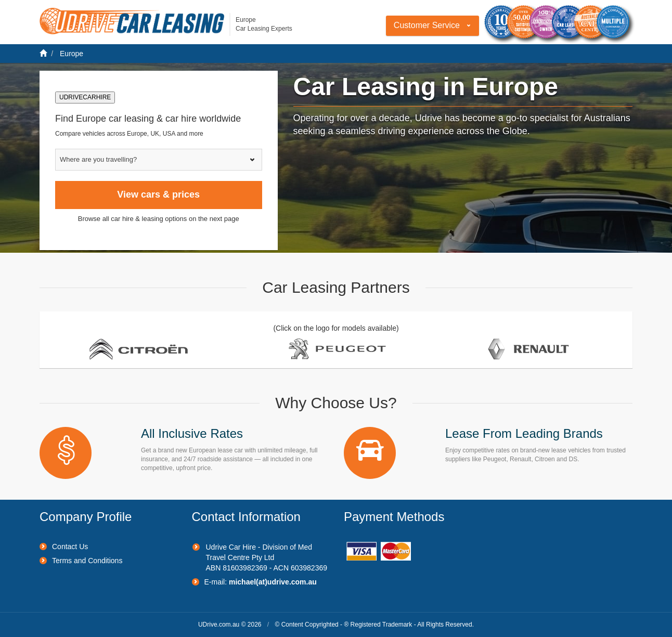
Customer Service (427, 25)
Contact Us (70, 547)
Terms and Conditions (87, 561)
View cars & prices (158, 194)
